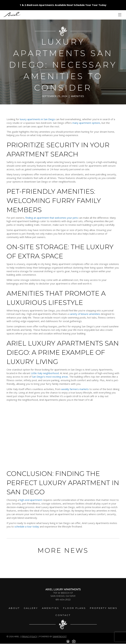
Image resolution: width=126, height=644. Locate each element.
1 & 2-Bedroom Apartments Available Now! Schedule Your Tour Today (63, 5)
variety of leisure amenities (85, 314)
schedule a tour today (27, 526)
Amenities (78, 96)
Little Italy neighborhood (45, 373)
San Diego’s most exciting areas (50, 377)
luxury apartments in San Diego (37, 119)
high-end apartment (31, 500)
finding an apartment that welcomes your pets (52, 218)
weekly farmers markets (75, 389)
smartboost (60, 636)
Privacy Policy (29, 636)
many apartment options (86, 123)
